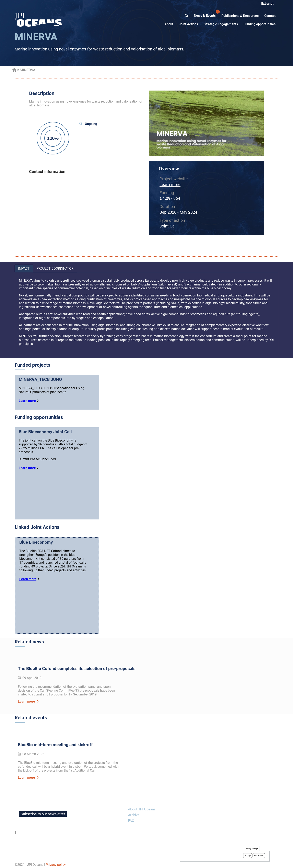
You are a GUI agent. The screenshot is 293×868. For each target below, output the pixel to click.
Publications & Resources (240, 16)
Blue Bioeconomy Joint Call (45, 432)
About (169, 24)
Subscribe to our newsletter (43, 812)
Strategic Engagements (221, 24)
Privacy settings (252, 849)
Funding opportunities (260, 24)
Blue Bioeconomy (36, 545)
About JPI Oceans (142, 807)
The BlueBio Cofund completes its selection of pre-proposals (77, 670)
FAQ (131, 819)
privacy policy (68, 831)
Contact (270, 16)
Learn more (170, 185)
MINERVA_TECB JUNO (40, 379)
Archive (134, 813)
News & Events (205, 13)
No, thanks (259, 856)
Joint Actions (188, 24)
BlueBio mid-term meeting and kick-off (55, 743)
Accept (248, 856)
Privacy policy (56, 863)
